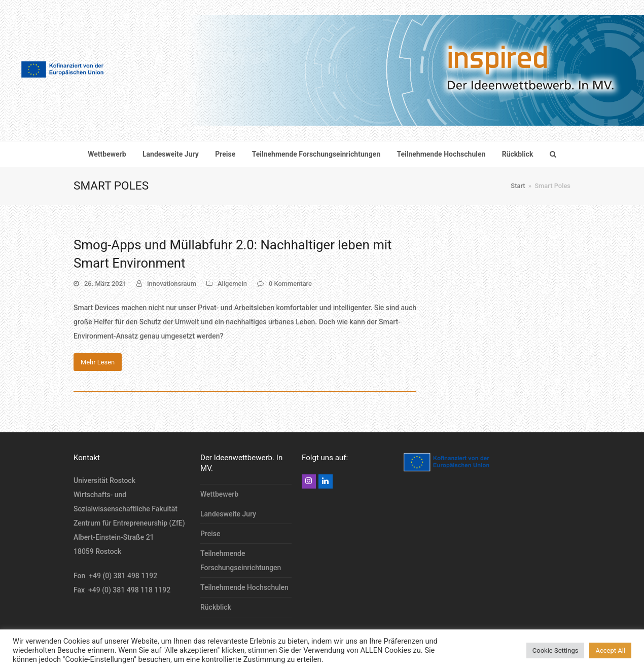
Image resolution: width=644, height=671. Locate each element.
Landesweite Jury (228, 514)
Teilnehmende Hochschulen (244, 587)
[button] (553, 154)
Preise (210, 534)
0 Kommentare (290, 284)
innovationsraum (172, 284)
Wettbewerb (219, 494)
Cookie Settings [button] (556, 650)
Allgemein (232, 284)
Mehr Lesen (98, 362)
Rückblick (216, 607)
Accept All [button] (610, 650)
